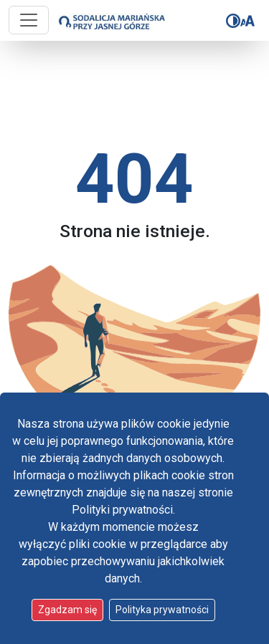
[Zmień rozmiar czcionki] (247, 21)
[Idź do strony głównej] (105, 21)
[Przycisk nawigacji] (29, 20)
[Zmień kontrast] (233, 21)
